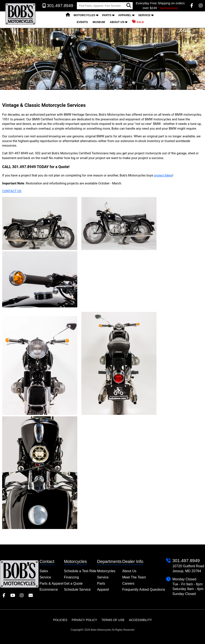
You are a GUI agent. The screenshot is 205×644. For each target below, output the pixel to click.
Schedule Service (77, 590)
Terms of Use (113, 620)
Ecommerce (49, 590)
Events (82, 22)
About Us (117, 22)
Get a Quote (73, 583)
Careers (128, 583)
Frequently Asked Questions (144, 590)
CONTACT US (12, 191)
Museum (99, 22)
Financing (71, 577)
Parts (107, 15)
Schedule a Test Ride (80, 571)
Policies (60, 620)
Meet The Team (134, 577)
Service (144, 15)
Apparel (125, 15)
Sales (44, 571)
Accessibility (140, 620)
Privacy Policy (84, 620)
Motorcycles (84, 15)
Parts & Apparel (51, 583)
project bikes (163, 175)
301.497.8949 (186, 560)
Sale (138, 22)
